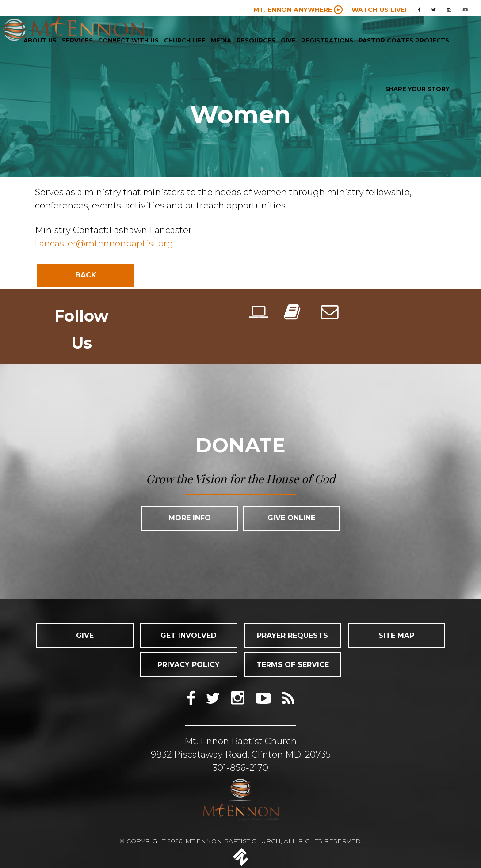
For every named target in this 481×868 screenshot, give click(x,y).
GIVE (85, 635)
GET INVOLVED (189, 635)
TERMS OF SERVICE (293, 665)
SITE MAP (396, 635)
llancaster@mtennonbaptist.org (104, 243)
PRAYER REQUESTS (292, 635)
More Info (190, 518)
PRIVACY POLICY (189, 665)
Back (86, 275)
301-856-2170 (240, 768)
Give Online (291, 518)
